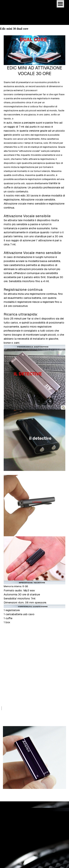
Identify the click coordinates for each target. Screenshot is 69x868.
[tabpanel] (34, 336)
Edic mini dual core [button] (11, 830)
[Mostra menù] (60, 4)
